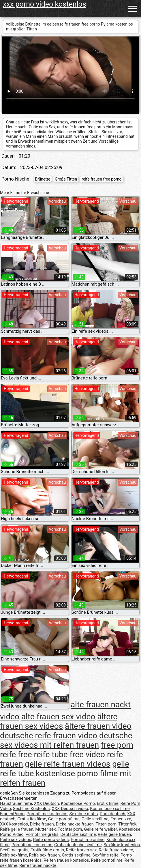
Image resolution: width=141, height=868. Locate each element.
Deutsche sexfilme (78, 834)
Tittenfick (127, 824)
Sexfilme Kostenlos (31, 809)
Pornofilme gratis (42, 834)
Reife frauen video (116, 850)
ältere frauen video (98, 726)
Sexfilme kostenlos (122, 845)
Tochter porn (70, 829)
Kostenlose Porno (78, 803)
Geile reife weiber (100, 829)
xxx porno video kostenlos (45, 4)
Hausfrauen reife (16, 803)
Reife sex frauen (44, 855)
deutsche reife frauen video (49, 736)
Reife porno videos (51, 840)
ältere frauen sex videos (59, 721)
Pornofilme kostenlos (47, 814)
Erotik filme (108, 803)
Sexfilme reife (105, 855)
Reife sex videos (16, 840)
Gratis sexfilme (76, 855)
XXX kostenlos (14, 824)
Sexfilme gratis (83, 814)
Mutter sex (45, 829)
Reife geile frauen (17, 829)
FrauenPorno (12, 814)
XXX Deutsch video (70, 809)
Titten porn (106, 824)
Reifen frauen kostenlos (66, 860)
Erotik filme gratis (47, 850)
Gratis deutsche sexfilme (78, 845)
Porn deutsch (112, 814)
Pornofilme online (88, 840)
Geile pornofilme (64, 819)
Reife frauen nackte (38, 865)
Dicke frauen (42, 824)
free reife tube (43, 754)
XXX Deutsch (47, 803)
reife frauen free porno (101, 179)
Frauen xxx (121, 819)
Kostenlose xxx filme (110, 809)
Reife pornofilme (107, 860)
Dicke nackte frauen (75, 824)
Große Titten (66, 179)
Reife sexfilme (14, 855)
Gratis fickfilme (32, 819)
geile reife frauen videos (67, 764)
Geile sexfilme (95, 819)
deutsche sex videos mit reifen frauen (66, 740)
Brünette (43, 179)
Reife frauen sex (81, 850)
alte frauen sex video (58, 717)
